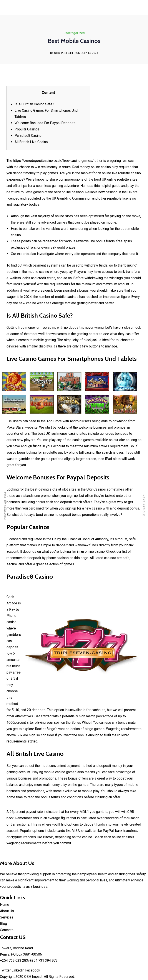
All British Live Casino (31, 142)
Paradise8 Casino (28, 136)
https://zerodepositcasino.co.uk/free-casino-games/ (53, 161)
